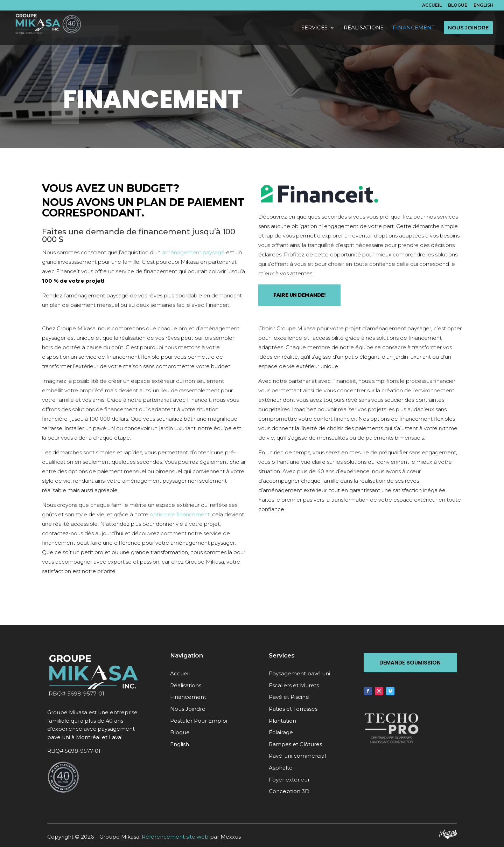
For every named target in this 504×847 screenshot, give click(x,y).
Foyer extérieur (289, 780)
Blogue (458, 5)
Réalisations (186, 685)
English (484, 5)
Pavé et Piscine (289, 697)
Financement (188, 697)
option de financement (180, 514)
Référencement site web (175, 837)
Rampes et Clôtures (295, 744)
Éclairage (281, 732)
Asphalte (281, 768)
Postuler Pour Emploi (199, 721)
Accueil (432, 5)
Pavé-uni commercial (297, 756)
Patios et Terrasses (293, 709)
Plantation (282, 721)
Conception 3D (289, 791)
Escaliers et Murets (294, 685)
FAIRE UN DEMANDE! (299, 295)
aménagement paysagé (193, 252)
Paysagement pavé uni (299, 673)
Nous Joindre (188, 709)
